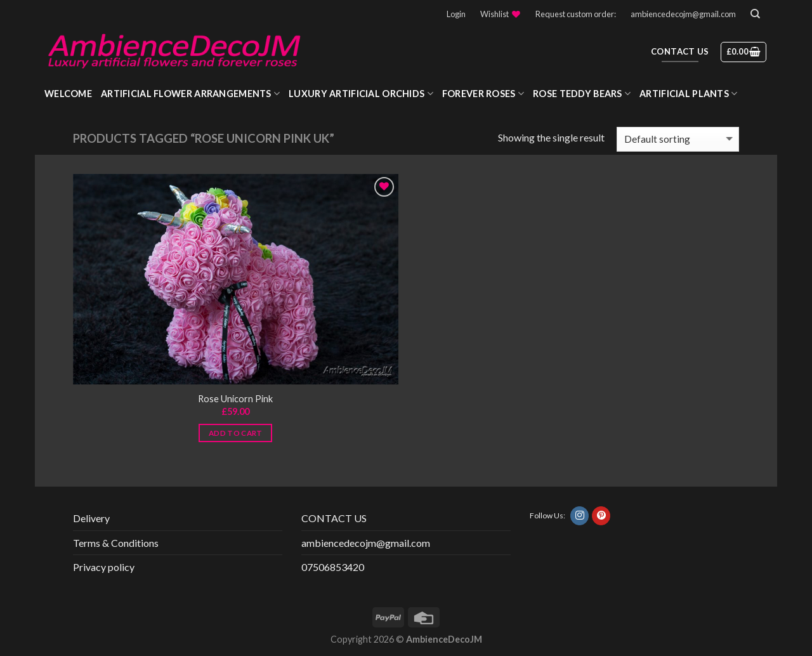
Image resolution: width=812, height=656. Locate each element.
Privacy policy (104, 567)
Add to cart (236, 433)
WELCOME (68, 94)
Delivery (91, 518)
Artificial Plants (688, 94)
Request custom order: (576, 14)
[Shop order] (678, 139)
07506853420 (333, 567)
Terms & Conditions (116, 543)
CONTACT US (334, 518)
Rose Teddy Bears (582, 94)
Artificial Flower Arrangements (190, 94)
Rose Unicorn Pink (235, 399)
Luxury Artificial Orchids (361, 94)
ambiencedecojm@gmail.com (683, 14)
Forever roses (483, 94)
